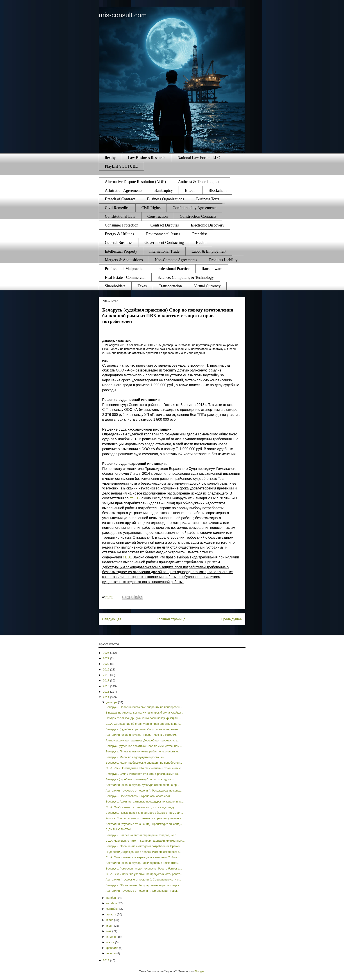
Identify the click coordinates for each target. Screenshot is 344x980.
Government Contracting (164, 243)
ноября (112, 898)
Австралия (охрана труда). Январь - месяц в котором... (142, 735)
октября (112, 903)
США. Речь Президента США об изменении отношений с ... (145, 768)
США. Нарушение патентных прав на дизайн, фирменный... (145, 841)
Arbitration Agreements (124, 190)
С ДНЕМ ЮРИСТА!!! (119, 829)
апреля (112, 937)
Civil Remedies (117, 208)
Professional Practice (173, 269)
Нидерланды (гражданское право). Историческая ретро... (143, 852)
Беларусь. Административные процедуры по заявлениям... (145, 802)
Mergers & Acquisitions (124, 260)
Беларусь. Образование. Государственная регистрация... (143, 885)
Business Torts (208, 199)
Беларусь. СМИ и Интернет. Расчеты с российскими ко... (143, 774)
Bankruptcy (163, 190)
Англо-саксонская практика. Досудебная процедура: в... (142, 740)
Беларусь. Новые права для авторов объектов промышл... (144, 813)
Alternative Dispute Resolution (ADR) (135, 182)
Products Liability (223, 260)
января (111, 953)
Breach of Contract (120, 199)
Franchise (200, 234)
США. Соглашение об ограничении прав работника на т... (143, 724)
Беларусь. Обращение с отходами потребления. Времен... (144, 846)
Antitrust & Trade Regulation (201, 182)
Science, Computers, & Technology (186, 277)
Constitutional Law (120, 216)
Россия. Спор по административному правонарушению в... (144, 818)
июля (110, 920)
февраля (113, 948)
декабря (112, 702)
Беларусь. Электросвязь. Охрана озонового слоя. (138, 796)
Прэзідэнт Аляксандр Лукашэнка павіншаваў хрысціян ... (143, 718)
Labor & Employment (209, 251)
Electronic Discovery (208, 225)
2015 (107, 692)
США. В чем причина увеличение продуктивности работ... (144, 874)
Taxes (142, 286)
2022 (107, 658)
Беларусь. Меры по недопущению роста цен (135, 757)
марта (111, 942)
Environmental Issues (163, 234)
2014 (107, 697)
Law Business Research (147, 158)
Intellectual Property (121, 251)
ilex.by (110, 158)
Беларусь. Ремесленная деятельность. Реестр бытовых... (144, 869)
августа (112, 914)
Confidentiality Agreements (194, 208)
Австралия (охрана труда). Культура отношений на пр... (142, 785)
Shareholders (115, 286)
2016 (107, 686)
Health (201, 243)
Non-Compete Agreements (176, 260)
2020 (107, 664)
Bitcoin (191, 190)
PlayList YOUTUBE (121, 166)
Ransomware (212, 269)
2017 (107, 680)
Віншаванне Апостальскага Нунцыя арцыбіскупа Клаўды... (144, 713)
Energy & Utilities (119, 234)
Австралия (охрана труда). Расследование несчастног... (142, 863)
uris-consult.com (123, 15)
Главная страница (171, 619)
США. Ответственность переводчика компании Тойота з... (144, 857)
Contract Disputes (164, 225)
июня (110, 926)
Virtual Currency (207, 286)
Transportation (170, 286)
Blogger (199, 971)
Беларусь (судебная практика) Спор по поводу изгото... (142, 779)
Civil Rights (151, 208)
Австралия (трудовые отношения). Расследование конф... (144, 791)
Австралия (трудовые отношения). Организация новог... (142, 891)
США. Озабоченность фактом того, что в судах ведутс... (142, 807)
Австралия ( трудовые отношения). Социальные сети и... (143, 879)
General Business (119, 243)
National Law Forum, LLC (199, 158)
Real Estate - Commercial (125, 277)
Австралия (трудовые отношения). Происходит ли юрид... (144, 824)
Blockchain (217, 190)
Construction (158, 216)
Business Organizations (166, 199)
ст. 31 (134, 498)
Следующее (112, 619)
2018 (107, 675)
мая (109, 931)
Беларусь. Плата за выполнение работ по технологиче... (143, 751)
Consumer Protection (122, 225)
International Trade (164, 251)
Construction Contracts (198, 216)
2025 (107, 653)
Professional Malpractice (125, 269)
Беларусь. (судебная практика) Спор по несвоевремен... (143, 729)
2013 (107, 960)
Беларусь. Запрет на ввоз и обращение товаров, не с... (142, 835)
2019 (107, 669)
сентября (113, 909)
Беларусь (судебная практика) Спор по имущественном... (144, 746)
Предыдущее (231, 619)
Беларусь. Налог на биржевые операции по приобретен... (144, 707)
